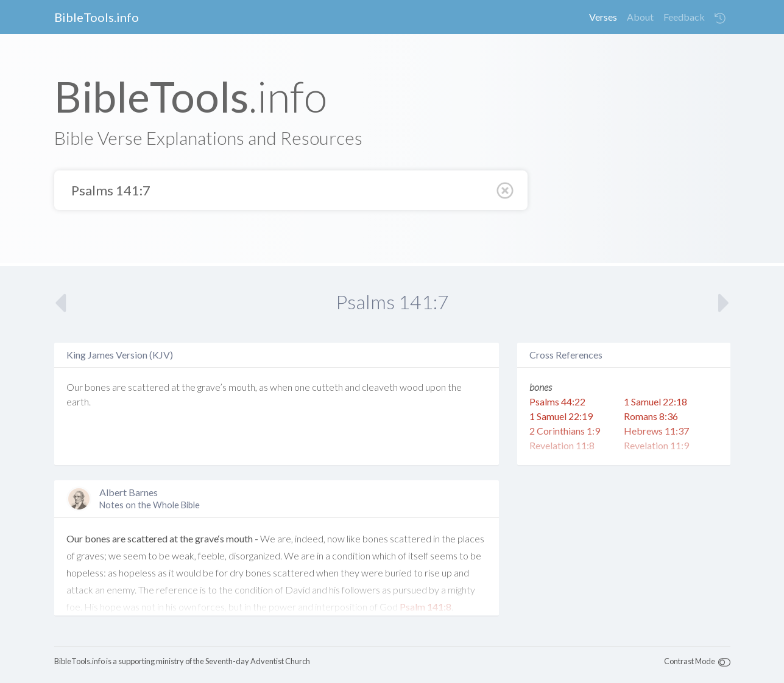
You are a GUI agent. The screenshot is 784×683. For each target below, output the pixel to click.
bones (97, 387)
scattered (149, 387)
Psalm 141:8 (426, 607)
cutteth (327, 387)
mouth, (243, 387)
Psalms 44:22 (557, 401)
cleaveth (380, 387)
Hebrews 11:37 (656, 431)
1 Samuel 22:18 (655, 401)
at (175, 387)
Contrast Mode (690, 661)
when (281, 387)
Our (75, 387)
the (189, 387)
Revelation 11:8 (562, 445)
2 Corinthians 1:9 (565, 431)
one (302, 387)
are (119, 387)
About (640, 17)
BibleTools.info (97, 17)
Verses (603, 17)
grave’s (212, 387)
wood (411, 387)
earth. (79, 401)
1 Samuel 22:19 (561, 416)
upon (436, 387)
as (263, 387)
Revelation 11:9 (656, 445)
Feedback (684, 17)
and (352, 387)
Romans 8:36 (651, 416)
